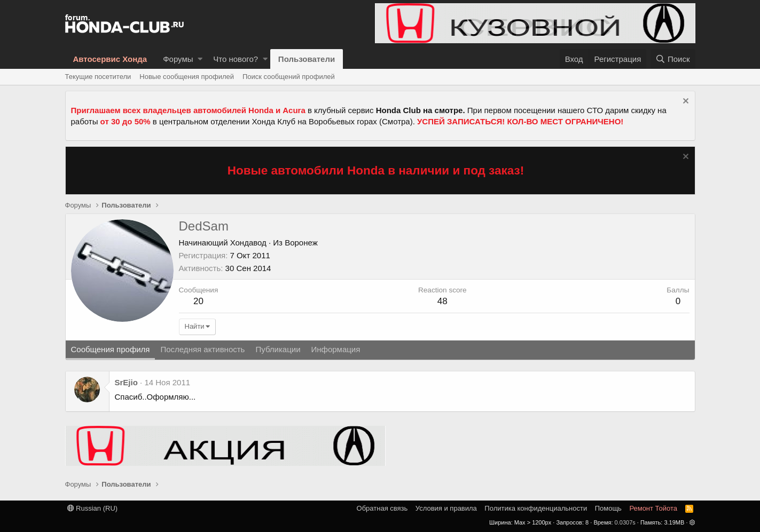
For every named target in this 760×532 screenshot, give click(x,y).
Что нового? (236, 59)
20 (198, 301)
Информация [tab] (336, 349)
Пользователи (307, 59)
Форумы (178, 59)
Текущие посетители (98, 77)
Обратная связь (382, 508)
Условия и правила (446, 508)
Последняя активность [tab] (202, 349)
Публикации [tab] (278, 349)
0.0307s (625, 522)
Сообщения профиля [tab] (111, 349)
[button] (200, 59)
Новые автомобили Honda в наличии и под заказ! (376, 170)
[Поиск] (673, 59)
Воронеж (301, 243)
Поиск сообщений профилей (289, 77)
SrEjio (126, 382)
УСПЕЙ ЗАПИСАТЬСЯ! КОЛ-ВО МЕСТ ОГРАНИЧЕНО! (520, 121)
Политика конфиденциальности (536, 508)
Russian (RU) (93, 508)
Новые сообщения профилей (187, 77)
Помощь (608, 508)
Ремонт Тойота (653, 508)
